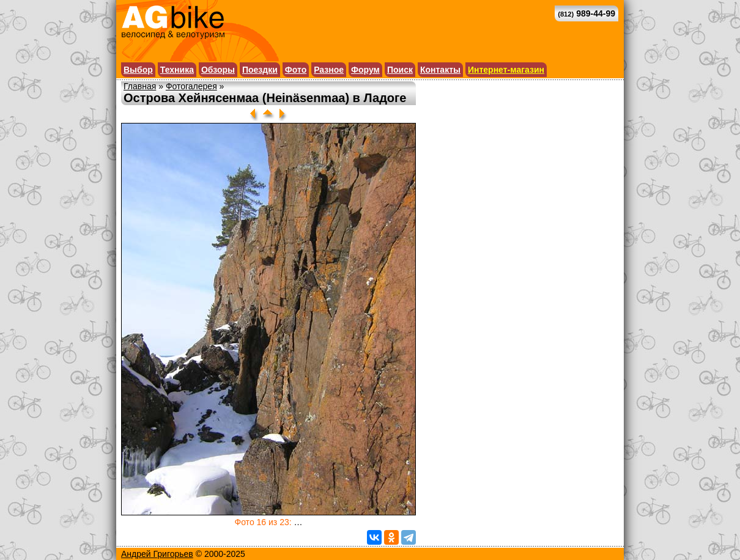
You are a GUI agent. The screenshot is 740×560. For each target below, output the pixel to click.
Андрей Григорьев (157, 554)
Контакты (440, 70)
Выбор (138, 70)
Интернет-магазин (506, 70)
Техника (177, 70)
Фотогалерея (191, 86)
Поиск (400, 70)
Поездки (260, 70)
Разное (329, 70)
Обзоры (218, 70)
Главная (140, 86)
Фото (296, 70)
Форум (365, 70)
